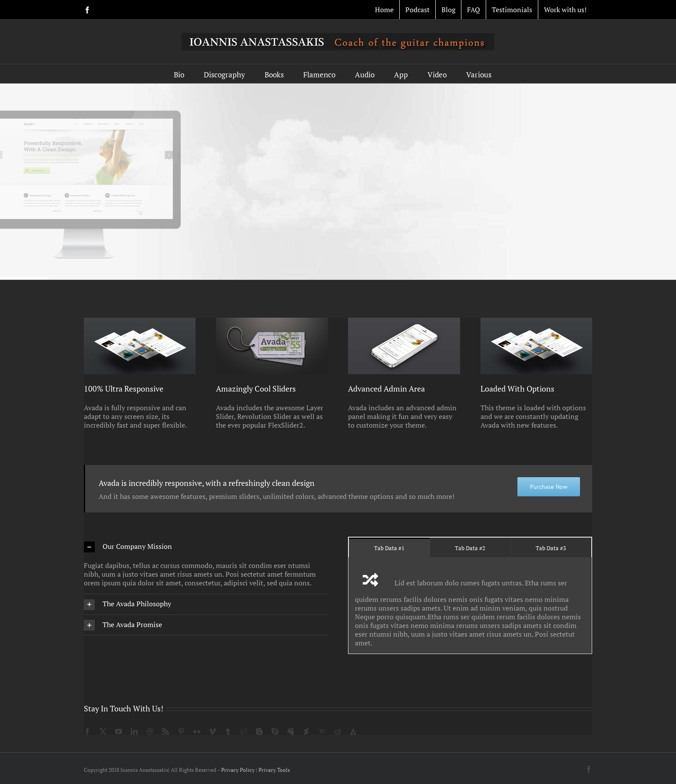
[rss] (166, 731)
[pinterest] (181, 731)
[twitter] (103, 731)
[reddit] (338, 731)
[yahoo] (322, 731)
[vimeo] (212, 731)
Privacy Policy (238, 770)
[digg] (244, 731)
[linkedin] (134, 731)
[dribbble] (150, 731)
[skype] (275, 731)
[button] (206, 547)
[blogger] (259, 731)
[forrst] (353, 731)
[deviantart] (306, 731)
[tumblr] (228, 731)
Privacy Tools (274, 770)
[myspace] (291, 731)
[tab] (389, 547)
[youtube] (119, 731)
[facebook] (87, 731)
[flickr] (197, 731)
